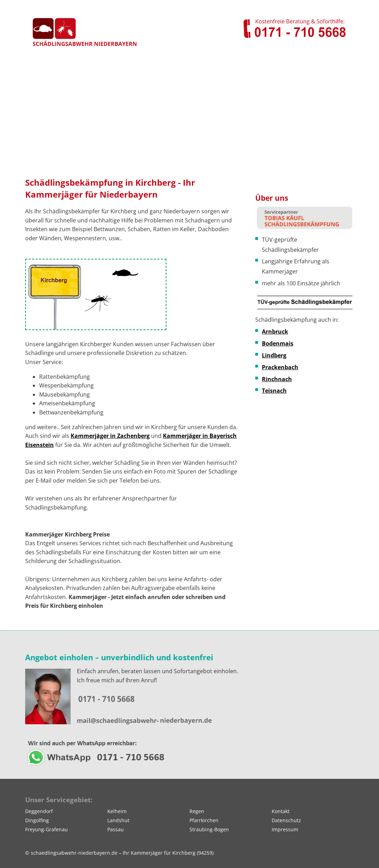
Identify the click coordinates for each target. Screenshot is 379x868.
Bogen (222, 829)
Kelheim (117, 811)
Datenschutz (286, 820)
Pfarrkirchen (204, 820)
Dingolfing (37, 820)
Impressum (285, 829)
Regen (197, 811)
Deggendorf (39, 811)
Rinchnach (277, 379)
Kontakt (281, 811)
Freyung (35, 829)
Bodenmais (278, 343)
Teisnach (274, 391)
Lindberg (274, 355)
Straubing (201, 829)
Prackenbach (280, 367)
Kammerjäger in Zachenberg (110, 436)
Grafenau (57, 829)
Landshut (118, 820)
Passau (116, 829)
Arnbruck (275, 332)
